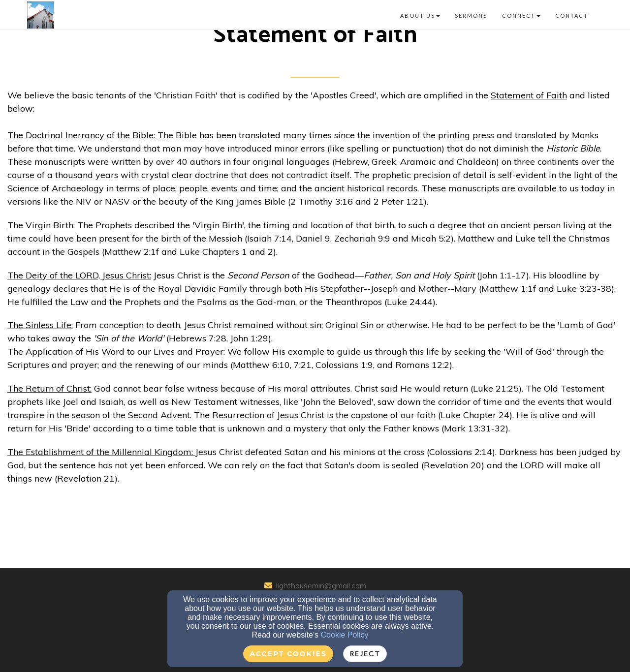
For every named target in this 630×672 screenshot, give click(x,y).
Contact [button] (572, 15)
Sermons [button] (471, 15)
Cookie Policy (345, 635)
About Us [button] (420, 15)
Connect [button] (521, 15)
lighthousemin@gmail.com (321, 585)
